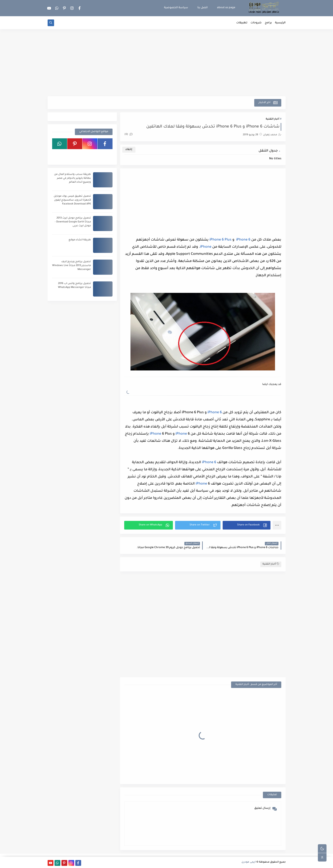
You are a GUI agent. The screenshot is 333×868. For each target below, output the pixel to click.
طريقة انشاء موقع (80, 240)
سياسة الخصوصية (176, 8)
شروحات (256, 23)
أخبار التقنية (272, 119)
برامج (268, 23)
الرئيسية (280, 23)
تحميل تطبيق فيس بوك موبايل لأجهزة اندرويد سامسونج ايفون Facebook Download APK (72, 200)
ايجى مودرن (249, 862)
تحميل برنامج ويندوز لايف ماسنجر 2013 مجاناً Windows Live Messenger (72, 266)
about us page (226, 8)
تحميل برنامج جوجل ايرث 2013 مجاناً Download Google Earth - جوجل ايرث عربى (73, 222)
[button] (247, 525)
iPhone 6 (242, 240)
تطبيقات (242, 23)
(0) (129, 135)
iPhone (206, 247)
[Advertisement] (167, 63)
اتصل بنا (203, 8)
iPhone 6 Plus (220, 240)
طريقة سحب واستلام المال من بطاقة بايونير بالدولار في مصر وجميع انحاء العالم (72, 178)
